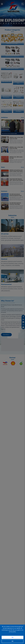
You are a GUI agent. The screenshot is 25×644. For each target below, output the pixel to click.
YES (12, 637)
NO (12, 641)
